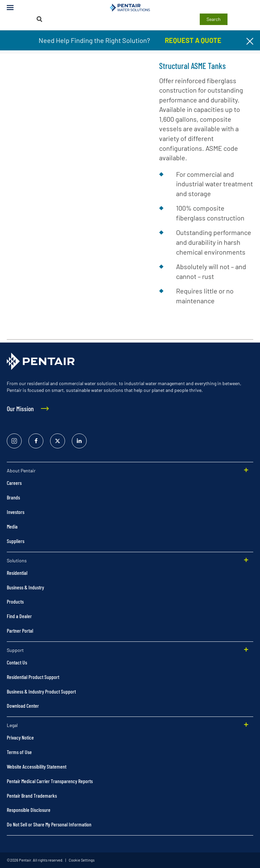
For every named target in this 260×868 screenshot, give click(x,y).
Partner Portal (20, 630)
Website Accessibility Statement (37, 766)
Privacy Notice (20, 737)
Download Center (23, 706)
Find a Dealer (19, 616)
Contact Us (17, 662)
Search (214, 19)
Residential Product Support (33, 677)
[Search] (39, 19)
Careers (14, 483)
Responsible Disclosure (29, 810)
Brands (13, 497)
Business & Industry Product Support (41, 691)
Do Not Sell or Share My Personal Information (49, 824)
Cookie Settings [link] (81, 860)
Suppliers (16, 541)
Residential (17, 573)
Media (12, 526)
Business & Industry (25, 587)
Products (15, 601)
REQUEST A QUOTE (193, 40)
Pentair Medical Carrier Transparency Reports (50, 781)
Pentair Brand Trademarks (32, 795)
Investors (16, 512)
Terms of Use (19, 752)
